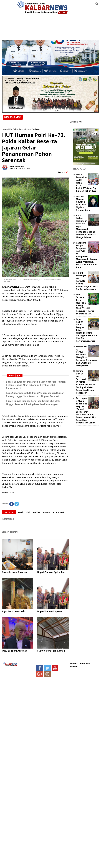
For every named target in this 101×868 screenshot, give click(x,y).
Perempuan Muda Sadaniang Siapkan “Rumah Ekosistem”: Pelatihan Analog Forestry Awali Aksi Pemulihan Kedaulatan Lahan (86, 410)
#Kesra (47, 512)
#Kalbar (36, 512)
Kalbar (21, 129)
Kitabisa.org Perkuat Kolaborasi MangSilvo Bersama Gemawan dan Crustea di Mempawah (86, 356)
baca (61, 172)
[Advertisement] (50, 20)
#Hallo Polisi (24, 512)
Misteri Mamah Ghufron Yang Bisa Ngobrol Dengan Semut (84, 203)
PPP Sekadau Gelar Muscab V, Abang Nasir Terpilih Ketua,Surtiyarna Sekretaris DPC (85, 304)
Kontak (74, 667)
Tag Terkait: (9, 512)
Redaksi (74, 664)
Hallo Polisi (13, 129)
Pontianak (36, 129)
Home (4, 129)
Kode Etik (85, 664)
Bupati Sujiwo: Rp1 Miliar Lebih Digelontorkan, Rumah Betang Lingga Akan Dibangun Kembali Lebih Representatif (36, 385)
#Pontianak (59, 512)
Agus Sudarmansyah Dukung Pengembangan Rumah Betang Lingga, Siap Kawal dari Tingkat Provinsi (35, 395)
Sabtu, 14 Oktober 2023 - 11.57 (19, 168)
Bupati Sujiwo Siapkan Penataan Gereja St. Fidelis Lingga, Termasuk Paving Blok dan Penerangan (33, 403)
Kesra (28, 129)
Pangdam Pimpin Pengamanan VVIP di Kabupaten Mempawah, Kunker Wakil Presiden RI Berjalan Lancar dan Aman (87, 255)
